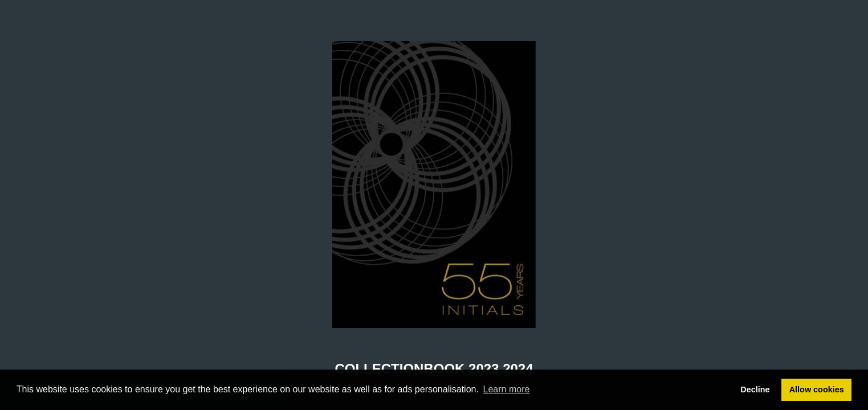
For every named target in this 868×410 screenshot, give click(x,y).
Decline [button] (755, 389)
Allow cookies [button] (817, 389)
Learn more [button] (507, 389)
